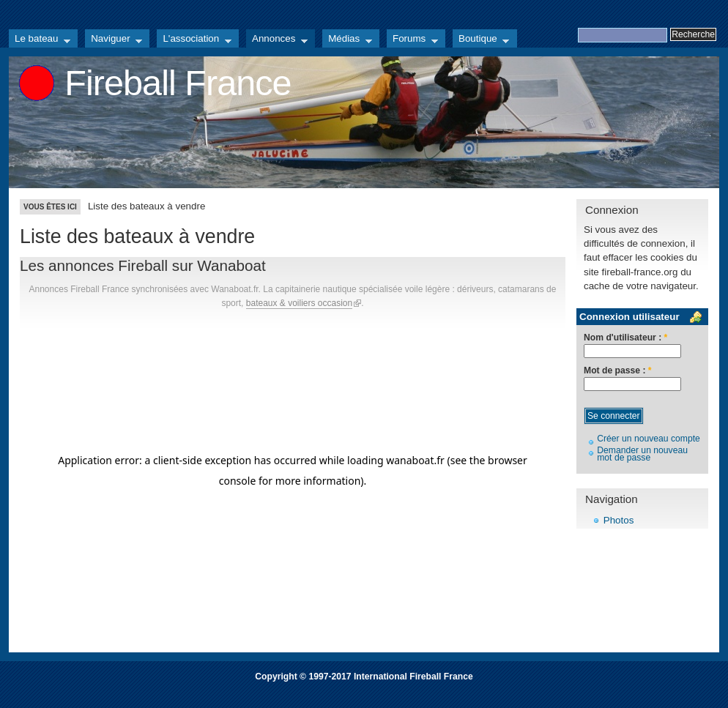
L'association (194, 40)
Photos (619, 520)
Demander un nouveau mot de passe (642, 454)
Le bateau (40, 40)
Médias (347, 40)
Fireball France (178, 83)
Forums (412, 40)
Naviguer (114, 40)
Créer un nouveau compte (649, 439)
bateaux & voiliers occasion (299, 303)
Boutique (481, 40)
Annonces (277, 40)
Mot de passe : (618, 371)
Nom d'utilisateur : (625, 338)
